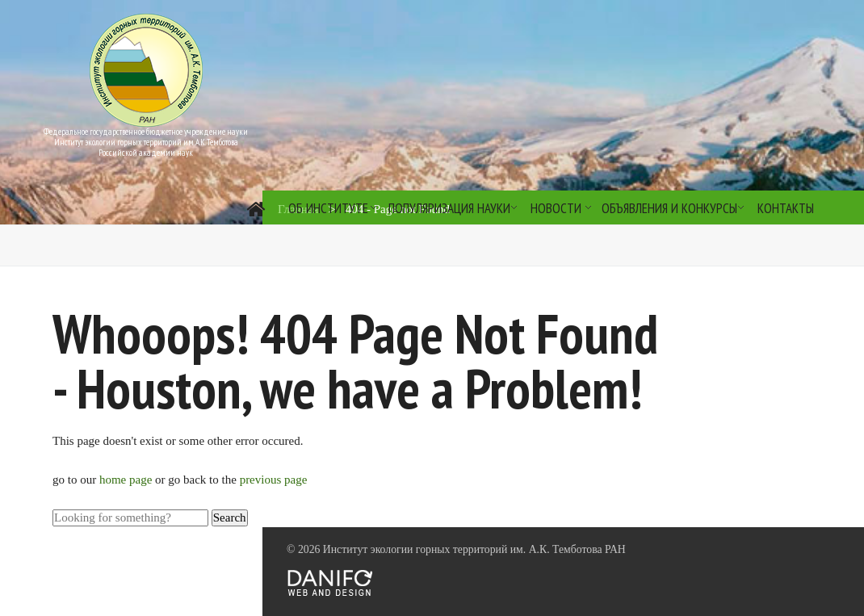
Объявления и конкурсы (669, 208)
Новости (556, 208)
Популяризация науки (449, 208)
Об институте (328, 208)
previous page (274, 480)
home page (127, 480)
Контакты (786, 208)
